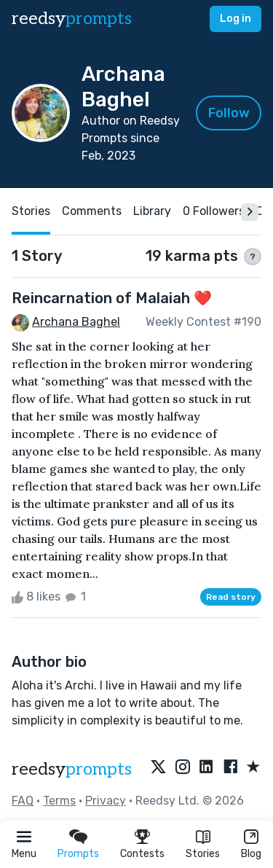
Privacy (106, 801)
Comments (92, 211)
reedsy (72, 769)
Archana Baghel (76, 322)
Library (152, 211)
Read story (231, 597)
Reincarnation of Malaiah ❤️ (112, 298)
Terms (59, 801)
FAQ (23, 801)
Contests (142, 854)
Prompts (78, 854)
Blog (251, 854)
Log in (236, 19)
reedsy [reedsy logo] (72, 19)
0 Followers (214, 211)
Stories (203, 854)
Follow (229, 113)
